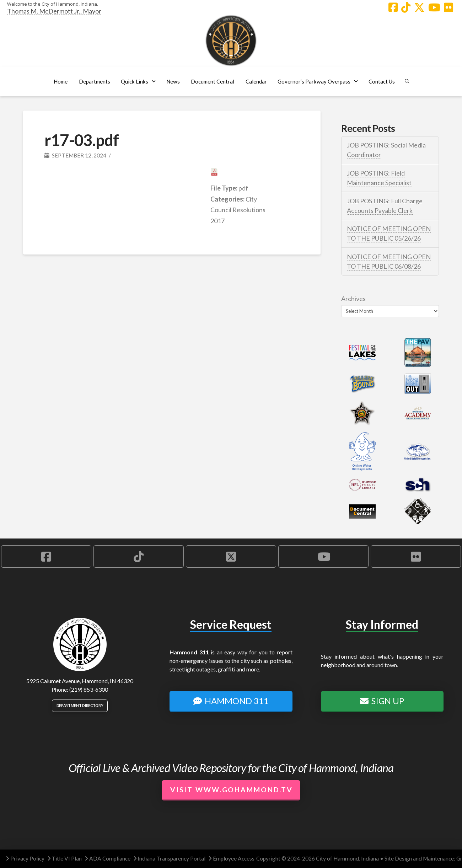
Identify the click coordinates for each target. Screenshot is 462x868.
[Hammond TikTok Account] (406, 7)
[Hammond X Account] (419, 7)
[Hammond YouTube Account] (434, 7)
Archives (353, 299)
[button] (94, 81)
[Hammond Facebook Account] (393, 7)
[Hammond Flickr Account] (448, 7)
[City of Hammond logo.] (231, 41)
